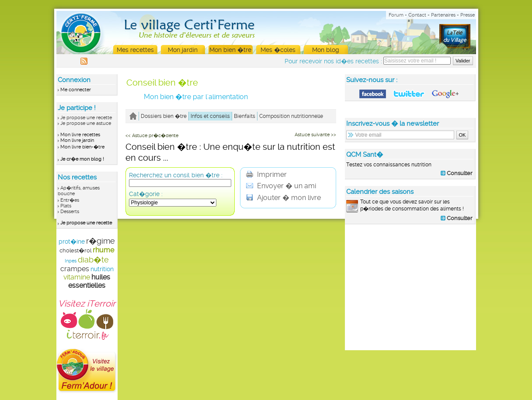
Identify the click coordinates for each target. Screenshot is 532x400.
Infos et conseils (210, 116)
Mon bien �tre (230, 50)
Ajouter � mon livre (283, 198)
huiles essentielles (89, 281)
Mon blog (326, 50)
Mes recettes (135, 50)
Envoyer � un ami (281, 186)
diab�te (93, 260)
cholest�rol (75, 250)
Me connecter (76, 90)
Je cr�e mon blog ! (82, 159)
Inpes (71, 261)
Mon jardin (183, 50)
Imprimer (266, 174)
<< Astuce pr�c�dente (152, 136)
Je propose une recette (86, 118)
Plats (66, 206)
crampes (75, 269)
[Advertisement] (410, 287)
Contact (417, 15)
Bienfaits (245, 116)
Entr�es (70, 200)
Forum (396, 15)
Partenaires (443, 15)
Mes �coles (278, 50)
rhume (103, 250)
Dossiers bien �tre (164, 116)
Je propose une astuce (86, 123)
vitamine (77, 277)
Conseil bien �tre (162, 83)
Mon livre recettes (80, 135)
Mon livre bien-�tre (82, 147)
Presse (468, 15)
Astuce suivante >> (315, 135)
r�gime (101, 241)
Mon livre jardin (77, 140)
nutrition (102, 269)
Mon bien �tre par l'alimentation (196, 97)
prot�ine (72, 241)
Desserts (70, 212)
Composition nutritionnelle (291, 116)
